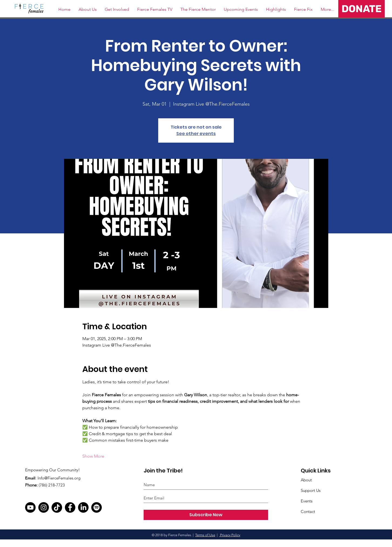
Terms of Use (205, 535)
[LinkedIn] (83, 507)
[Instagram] (44, 507)
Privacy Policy (230, 535)
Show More (93, 456)
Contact (308, 511)
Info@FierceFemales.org (59, 478)
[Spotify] (97, 507)
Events (307, 501)
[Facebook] (70, 507)
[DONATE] (361, 9)
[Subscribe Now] (206, 515)
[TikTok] (57, 507)
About (306, 480)
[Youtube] (30, 507)
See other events (196, 134)
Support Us (311, 490)
